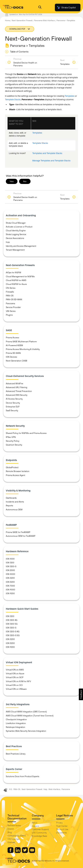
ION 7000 (10, 586)
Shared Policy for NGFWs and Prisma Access (26, 433)
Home (7, 20)
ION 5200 (10, 582)
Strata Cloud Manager (16, 223)
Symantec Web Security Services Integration (26, 731)
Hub (8, 242)
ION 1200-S (11, 567)
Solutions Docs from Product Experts (23, 776)
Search (11, 829)
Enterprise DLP (13, 407)
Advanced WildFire (15, 384)
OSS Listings (13, 839)
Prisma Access (12, 338)
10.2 (10, 789)
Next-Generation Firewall (22, 20)
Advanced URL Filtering (17, 387)
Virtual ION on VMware (16, 689)
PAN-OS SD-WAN (14, 299)
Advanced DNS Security (17, 395)
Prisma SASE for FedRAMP (18, 532)
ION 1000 (10, 559)
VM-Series (11, 311)
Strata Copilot (66, 7)
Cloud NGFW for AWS (16, 280)
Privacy (59, 823)
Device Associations (15, 238)
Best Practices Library (16, 754)
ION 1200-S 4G (13, 632)
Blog (10, 832)
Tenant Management (15, 250)
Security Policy (13, 441)
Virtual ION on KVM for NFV (18, 681)
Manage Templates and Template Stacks (51, 161)
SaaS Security (12, 411)
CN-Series (11, 288)
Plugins (9, 315)
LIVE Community (39, 833)
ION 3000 (10, 574)
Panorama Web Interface (44, 20)
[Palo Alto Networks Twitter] (25, 852)
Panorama (10, 303)
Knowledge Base (39, 836)
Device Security (13, 403)
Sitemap (11, 842)
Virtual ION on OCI (14, 685)
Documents (61, 833)
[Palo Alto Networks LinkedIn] (18, 852)
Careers (35, 826)
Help (45, 789)
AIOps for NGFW (13, 273)
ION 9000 (10, 590)
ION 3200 (10, 578)
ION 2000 (10, 570)
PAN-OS (10, 296)
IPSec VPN (11, 437)
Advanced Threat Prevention (19, 391)
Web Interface (54, 789)
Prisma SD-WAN (13, 353)
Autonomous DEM (14, 510)
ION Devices (11, 357)
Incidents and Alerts (15, 502)
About (35, 823)
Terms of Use (62, 829)
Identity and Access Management (21, 246)
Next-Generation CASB (17, 361)
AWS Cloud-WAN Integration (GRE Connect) (26, 712)
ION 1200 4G (12, 620)
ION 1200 (10, 563)
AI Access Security (14, 399)
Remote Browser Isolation (18, 471)
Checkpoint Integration (16, 720)
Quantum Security (14, 445)
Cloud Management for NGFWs (20, 277)
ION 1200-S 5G (13, 635)
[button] (81, 694)
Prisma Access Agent (16, 475)
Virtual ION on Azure (15, 674)
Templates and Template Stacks (47, 153)
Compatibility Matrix (17, 836)
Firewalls (10, 292)
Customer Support (40, 829)
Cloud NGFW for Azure (16, 284)
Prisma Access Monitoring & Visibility (23, 349)
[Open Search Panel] (40, 8)
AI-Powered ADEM (14, 345)
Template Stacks (13, 99)
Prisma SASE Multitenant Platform (21, 342)
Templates (70, 96)
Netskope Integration (16, 727)
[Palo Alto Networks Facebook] (11, 852)
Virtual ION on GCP (15, 677)
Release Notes (14, 826)
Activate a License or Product (19, 227)
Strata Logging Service (16, 234)
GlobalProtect (12, 467)
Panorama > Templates (66, 20)
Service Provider (13, 307)
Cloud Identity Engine (16, 231)
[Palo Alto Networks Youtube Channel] (32, 852)
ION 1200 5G (12, 624)
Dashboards (11, 498)
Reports (9, 506)
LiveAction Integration (16, 723)
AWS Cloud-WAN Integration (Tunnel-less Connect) (30, 716)
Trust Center (62, 826)
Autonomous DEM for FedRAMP (21, 536)
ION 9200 (10, 593)
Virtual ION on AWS (15, 670)
